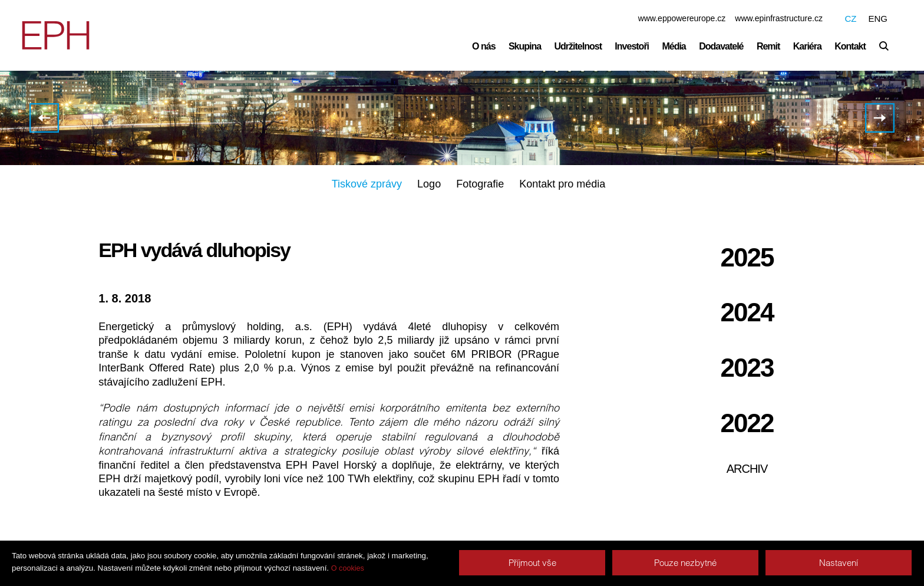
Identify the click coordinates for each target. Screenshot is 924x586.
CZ (850, 19)
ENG (878, 19)
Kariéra (807, 46)
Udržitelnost (578, 46)
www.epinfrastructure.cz (779, 18)
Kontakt (850, 46)
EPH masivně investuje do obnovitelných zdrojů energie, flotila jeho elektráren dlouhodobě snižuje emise (44, 118)
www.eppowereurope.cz (682, 18)
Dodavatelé (721, 46)
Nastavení (839, 563)
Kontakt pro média (562, 184)
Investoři (632, 46)
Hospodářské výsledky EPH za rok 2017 (880, 118)
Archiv (747, 469)
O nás (484, 46)
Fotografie (480, 184)
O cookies (348, 568)
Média (674, 46)
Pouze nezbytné (685, 563)
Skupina (525, 46)
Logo (429, 184)
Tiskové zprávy (367, 184)
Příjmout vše (532, 563)
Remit (768, 46)
